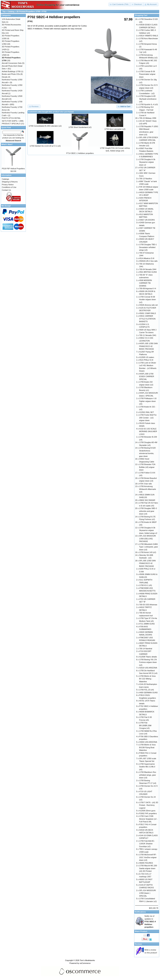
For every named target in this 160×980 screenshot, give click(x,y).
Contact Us (6, 190)
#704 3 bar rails (145, 484)
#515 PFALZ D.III (146, 360)
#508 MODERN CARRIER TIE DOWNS (145, 283)
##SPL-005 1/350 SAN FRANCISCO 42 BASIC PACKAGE (148, 346)
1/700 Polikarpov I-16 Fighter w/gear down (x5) (148, 401)
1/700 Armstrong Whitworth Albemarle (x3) (148, 489)
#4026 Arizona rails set (148, 305)
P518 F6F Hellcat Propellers (13, 169)
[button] (119, 4)
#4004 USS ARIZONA (148, 742)
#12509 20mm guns (147, 811)
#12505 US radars (147, 357)
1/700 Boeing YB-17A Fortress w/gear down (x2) (148, 662)
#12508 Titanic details (148, 657)
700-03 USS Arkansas (148, 605)
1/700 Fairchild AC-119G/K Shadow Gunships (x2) (147, 844)
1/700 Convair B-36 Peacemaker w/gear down (147, 74)
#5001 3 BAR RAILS (147, 313)
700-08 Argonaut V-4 (148, 288)
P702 (44, 11)
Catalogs (5, 179)
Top (4, 11)
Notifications (140, 912)
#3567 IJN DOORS (147, 220)
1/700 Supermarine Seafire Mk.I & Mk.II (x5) (147, 767)
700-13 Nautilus (146, 179)
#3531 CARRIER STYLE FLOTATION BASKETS (147, 319)
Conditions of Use (9, 187)
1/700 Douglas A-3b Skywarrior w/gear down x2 (147, 162)
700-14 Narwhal (146, 649)
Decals (5, 77)
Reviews (138, 944)
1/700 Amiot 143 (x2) (148, 552)
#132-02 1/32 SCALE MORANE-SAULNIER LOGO (148, 431)
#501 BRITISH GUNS (148, 272)
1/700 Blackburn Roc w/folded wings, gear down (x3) (148, 775)
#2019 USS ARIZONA (148, 668)
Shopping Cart (141, 15)
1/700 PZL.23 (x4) (146, 690)
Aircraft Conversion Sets (12, 63)
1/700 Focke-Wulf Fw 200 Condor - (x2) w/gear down (148, 418)
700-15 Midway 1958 (148, 118)
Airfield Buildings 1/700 (11, 71)
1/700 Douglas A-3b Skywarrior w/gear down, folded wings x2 (148, 530)
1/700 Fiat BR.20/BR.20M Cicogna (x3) (145, 725)
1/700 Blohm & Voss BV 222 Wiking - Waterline (147, 679)
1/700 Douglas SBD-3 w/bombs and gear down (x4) (148, 511)
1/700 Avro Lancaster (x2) (115, 129)
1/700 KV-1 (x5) (145, 585)
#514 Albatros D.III (147, 258)
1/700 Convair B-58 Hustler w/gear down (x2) (147, 300)
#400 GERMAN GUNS (148, 693)
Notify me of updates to (150, 922)
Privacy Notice (8, 185)
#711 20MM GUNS (147, 624)
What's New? (7, 144)
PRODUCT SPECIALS (11, 124)
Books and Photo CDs (11, 74)
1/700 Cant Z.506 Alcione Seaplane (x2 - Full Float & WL (148, 819)
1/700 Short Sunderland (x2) (80, 127)
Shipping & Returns (10, 182)
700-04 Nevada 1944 (148, 269)
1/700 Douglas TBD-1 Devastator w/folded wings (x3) (148, 247)
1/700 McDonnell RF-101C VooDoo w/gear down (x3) (148, 857)
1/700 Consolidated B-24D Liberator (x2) (45, 126)
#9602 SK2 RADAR (147, 500)
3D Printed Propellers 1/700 (28, 11)
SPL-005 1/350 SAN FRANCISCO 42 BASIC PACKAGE (147, 563)
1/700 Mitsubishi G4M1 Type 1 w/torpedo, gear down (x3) (149, 547)
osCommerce (85, 963)
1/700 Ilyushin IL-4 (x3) (148, 104)
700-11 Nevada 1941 (148, 335)
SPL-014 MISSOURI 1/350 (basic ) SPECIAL (147, 893)
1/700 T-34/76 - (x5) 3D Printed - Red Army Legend (149, 805)
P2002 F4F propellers (148, 813)
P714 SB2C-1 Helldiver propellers (80, 153)
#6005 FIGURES (146, 863)
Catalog (11, 11)
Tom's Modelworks (87, 960)
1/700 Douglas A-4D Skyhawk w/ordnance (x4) (148, 99)
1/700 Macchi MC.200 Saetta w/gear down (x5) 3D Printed (148, 868)
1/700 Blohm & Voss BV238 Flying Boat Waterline (147, 747)
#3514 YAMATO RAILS (149, 36)
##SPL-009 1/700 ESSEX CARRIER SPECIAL (147, 376)
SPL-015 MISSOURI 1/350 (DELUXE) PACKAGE (147, 539)
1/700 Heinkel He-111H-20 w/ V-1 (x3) (45, 146)
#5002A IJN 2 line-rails (148, 261)
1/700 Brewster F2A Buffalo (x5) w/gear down (147, 467)
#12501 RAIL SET (146, 412)
